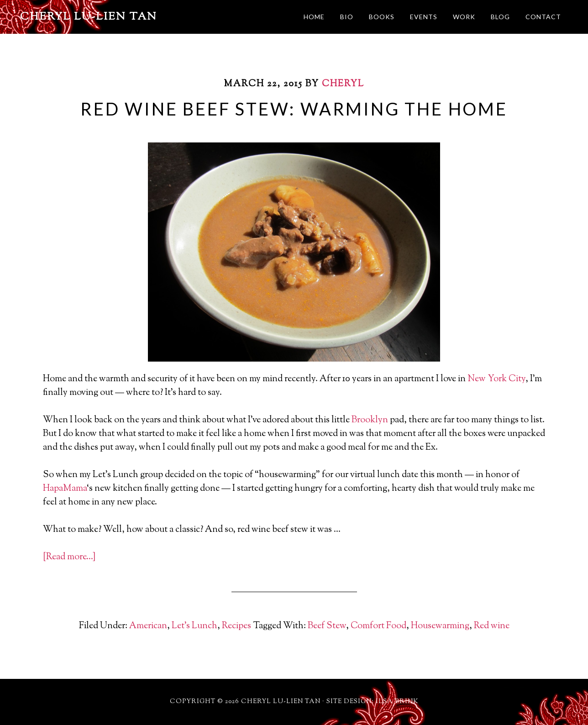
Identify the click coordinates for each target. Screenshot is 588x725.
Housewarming (440, 626)
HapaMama (65, 489)
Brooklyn (370, 420)
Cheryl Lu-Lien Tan (89, 17)
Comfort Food (378, 626)
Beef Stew (327, 626)
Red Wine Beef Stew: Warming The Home (294, 109)
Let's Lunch (194, 626)
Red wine (492, 626)
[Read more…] (69, 557)
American (148, 626)
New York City (496, 379)
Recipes (236, 626)
